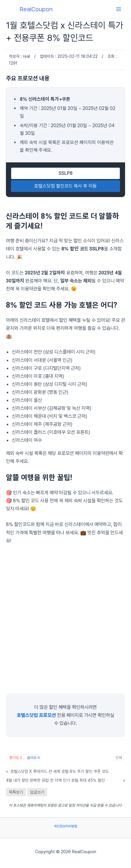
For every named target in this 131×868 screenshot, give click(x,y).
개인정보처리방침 (65, 826)
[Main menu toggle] (118, 9)
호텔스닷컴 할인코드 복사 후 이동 (65, 186)
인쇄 (119, 758)
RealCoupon (36, 9)
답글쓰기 (37, 792)
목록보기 (16, 792)
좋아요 (16, 758)
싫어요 (33, 758)
